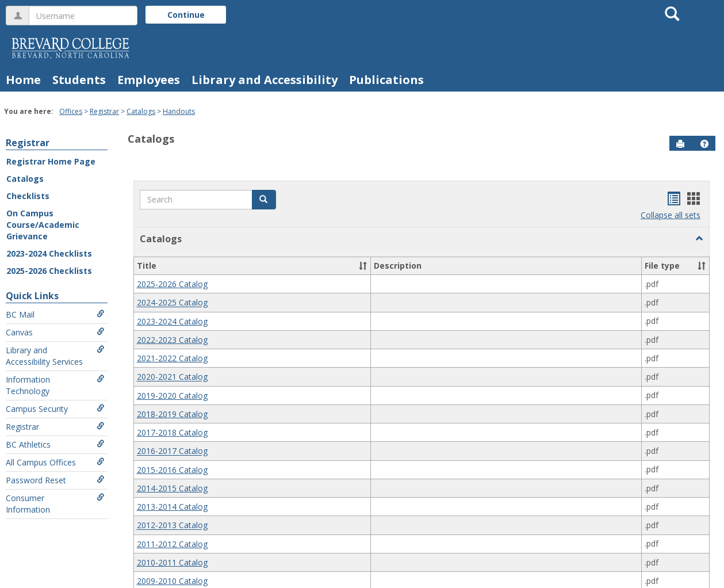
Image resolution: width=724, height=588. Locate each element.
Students (79, 80)
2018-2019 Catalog (172, 414)
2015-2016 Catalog (172, 470)
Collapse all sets (671, 215)
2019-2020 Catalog (172, 396)
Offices (71, 111)
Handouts (179, 111)
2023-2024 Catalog (172, 321)
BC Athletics (55, 444)
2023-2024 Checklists (49, 253)
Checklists (28, 196)
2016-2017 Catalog (172, 451)
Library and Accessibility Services (55, 356)
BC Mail (55, 314)
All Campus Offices (55, 462)
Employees (149, 80)
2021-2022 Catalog (172, 358)
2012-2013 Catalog (172, 526)
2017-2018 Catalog (172, 432)
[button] (704, 144)
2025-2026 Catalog (172, 284)
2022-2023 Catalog (172, 340)
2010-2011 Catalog (172, 562)
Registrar (104, 111)
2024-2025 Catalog (172, 303)
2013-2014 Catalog (172, 507)
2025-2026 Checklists (49, 271)
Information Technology (55, 385)
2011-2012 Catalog (172, 544)
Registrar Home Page (51, 161)
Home (23, 80)
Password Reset (55, 480)
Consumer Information (55, 504)
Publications (386, 80)
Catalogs (141, 111)
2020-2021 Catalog (172, 377)
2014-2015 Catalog (172, 488)
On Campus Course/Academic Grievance (43, 225)
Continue (186, 15)
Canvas (55, 332)
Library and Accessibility (265, 80)
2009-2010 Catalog (172, 581)
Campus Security (55, 409)
